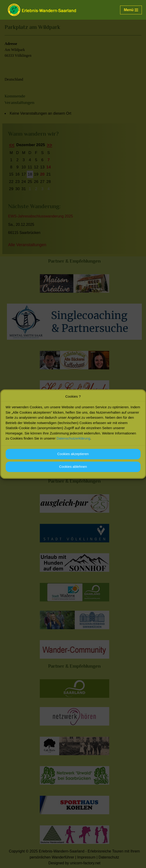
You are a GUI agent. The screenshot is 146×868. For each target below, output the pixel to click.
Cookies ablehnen (73, 469)
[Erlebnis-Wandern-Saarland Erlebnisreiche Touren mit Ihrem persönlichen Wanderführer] (42, 10)
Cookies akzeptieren (73, 457)
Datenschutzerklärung (73, 441)
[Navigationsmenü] (131, 10)
